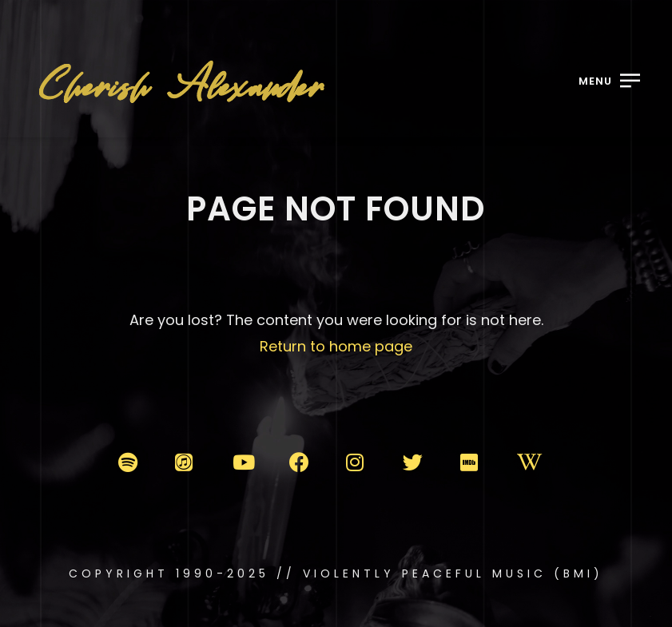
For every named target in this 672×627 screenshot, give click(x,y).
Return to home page (336, 346)
